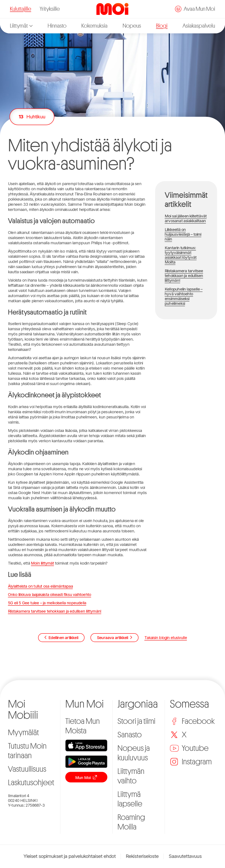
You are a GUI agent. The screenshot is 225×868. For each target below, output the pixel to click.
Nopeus (132, 26)
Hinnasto (57, 26)
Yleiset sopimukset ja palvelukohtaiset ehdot (70, 856)
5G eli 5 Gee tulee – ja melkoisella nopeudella (47, 603)
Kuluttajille (21, 9)
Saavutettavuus (185, 856)
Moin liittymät (42, 563)
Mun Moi (86, 777)
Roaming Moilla (131, 822)
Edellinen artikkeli (61, 638)
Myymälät (23, 733)
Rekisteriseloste (142, 856)
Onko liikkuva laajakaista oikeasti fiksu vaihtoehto (50, 595)
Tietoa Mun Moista (83, 726)
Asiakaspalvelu (199, 26)
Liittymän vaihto (131, 776)
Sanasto (130, 735)
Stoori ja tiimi (136, 721)
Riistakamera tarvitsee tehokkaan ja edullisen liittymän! (55, 611)
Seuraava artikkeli (114, 638)
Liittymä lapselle (130, 799)
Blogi (162, 26)
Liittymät (21, 26)
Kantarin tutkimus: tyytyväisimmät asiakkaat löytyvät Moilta (181, 255)
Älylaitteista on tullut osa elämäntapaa (40, 586)
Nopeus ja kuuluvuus (134, 753)
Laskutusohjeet (31, 783)
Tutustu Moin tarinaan (27, 751)
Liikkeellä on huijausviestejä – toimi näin (183, 234)
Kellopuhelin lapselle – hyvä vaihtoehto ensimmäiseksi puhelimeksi (184, 296)
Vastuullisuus (27, 769)
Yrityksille (50, 9)
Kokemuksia (94, 26)
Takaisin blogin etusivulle (166, 638)
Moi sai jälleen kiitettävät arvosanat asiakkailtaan (186, 218)
